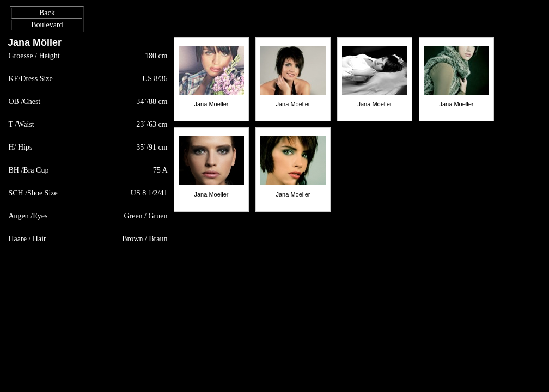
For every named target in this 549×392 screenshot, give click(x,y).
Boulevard (47, 25)
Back (47, 13)
